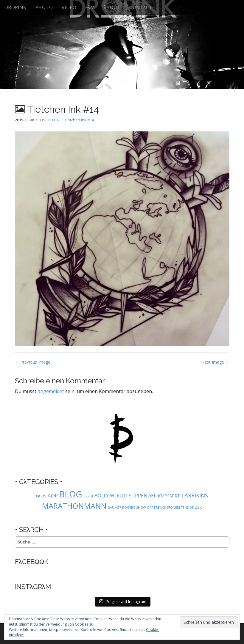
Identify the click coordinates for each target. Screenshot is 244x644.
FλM (90, 7)
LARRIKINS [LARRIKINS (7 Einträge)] (195, 495)
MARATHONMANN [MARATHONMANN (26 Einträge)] (74, 506)
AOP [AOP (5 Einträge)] (53, 495)
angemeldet (51, 391)
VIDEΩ (69, 7)
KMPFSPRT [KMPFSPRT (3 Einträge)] (169, 496)
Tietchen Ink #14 (79, 120)
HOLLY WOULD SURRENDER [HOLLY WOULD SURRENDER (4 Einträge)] (125, 496)
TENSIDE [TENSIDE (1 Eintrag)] (187, 508)
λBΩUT (112, 7)
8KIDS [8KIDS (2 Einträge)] (41, 496)
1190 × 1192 (49, 120)
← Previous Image (33, 362)
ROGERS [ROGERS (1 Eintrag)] (129, 508)
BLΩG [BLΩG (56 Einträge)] (71, 494)
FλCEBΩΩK (32, 562)
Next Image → (215, 362)
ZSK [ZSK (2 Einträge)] (198, 507)
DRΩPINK (15, 7)
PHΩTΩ (44, 7)
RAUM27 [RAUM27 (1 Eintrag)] (114, 508)
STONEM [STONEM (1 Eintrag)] (173, 508)
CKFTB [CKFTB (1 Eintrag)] (88, 496)
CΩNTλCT (141, 7)
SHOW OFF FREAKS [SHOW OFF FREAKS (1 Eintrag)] (151, 508)
